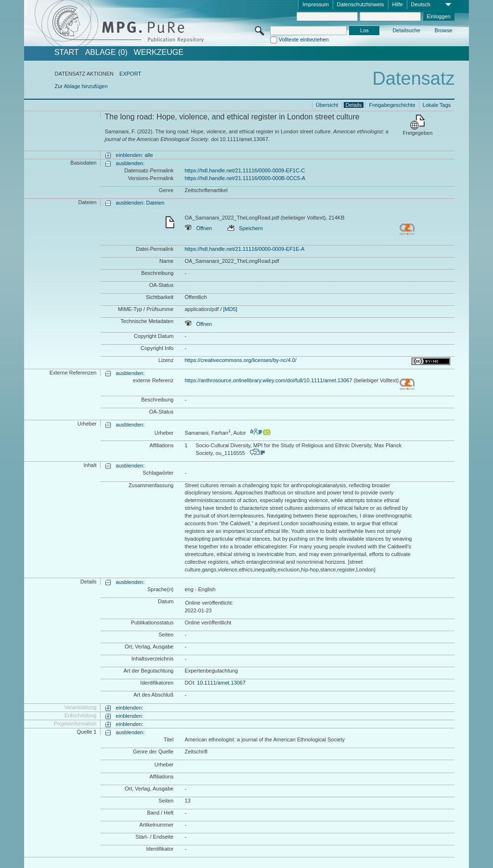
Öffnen (198, 228)
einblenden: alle (135, 155)
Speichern (245, 228)
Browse (444, 30)
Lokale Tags (437, 105)
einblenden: (130, 708)
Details (354, 105)
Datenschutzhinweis (361, 4)
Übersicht (327, 105)
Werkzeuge (159, 52)
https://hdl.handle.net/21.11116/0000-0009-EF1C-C (245, 170)
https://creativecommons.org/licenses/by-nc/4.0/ (240, 360)
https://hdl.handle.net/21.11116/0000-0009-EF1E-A (244, 249)
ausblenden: (130, 163)
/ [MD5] (228, 309)
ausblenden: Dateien (140, 203)
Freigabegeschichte (392, 105)
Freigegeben (418, 133)
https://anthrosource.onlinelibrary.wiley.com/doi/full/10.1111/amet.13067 (268, 380)
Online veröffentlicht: (209, 603)
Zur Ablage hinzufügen (81, 86)
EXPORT (130, 74)
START (67, 52)
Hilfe (398, 4)
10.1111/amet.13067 (221, 683)
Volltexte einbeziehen (304, 39)
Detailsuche (406, 30)
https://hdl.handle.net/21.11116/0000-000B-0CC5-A (245, 178)
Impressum (315, 4)
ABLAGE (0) (106, 52)
